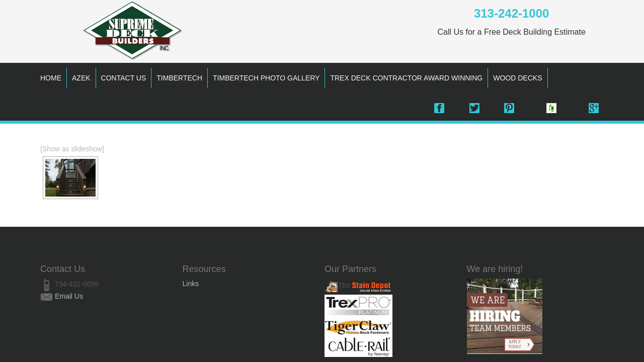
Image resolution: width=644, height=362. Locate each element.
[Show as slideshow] (72, 149)
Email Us (69, 296)
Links (191, 284)
